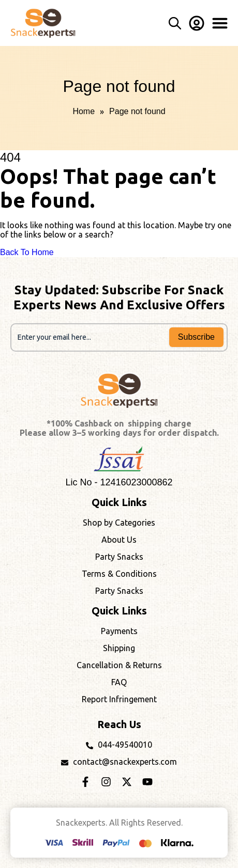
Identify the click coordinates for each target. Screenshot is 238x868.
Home (84, 111)
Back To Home (27, 252)
